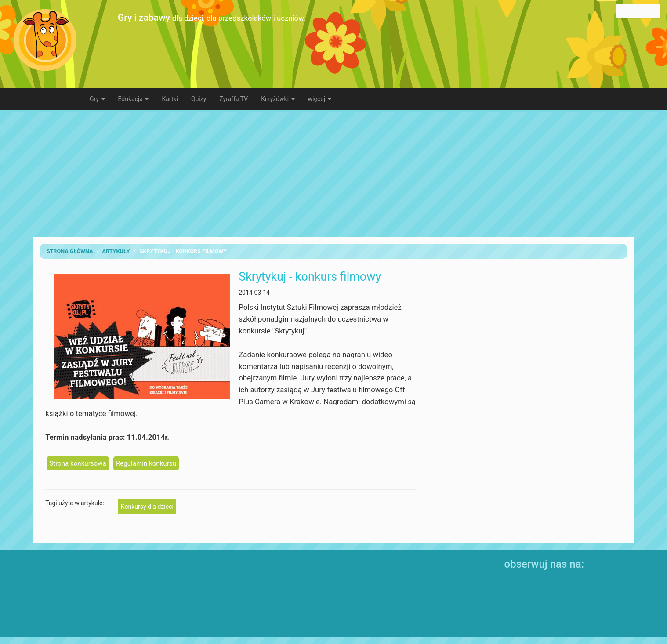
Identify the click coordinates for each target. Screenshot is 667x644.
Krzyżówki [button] (278, 99)
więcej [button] (320, 99)
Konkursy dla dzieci (147, 507)
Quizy (199, 99)
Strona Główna (70, 251)
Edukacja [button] (134, 99)
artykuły (116, 251)
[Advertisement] (333, 174)
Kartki (170, 99)
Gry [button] (97, 99)
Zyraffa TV (234, 99)
